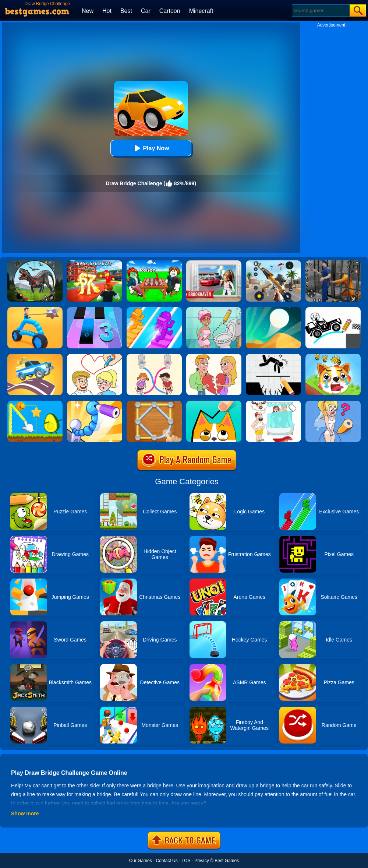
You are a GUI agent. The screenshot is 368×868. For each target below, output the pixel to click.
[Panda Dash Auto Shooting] (273, 263)
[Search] (320, 10)
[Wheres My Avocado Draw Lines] (35, 403)
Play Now (151, 148)
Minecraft (201, 11)
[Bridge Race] (154, 310)
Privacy (201, 861)
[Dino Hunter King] (35, 263)
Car (146, 11)
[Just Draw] (333, 403)
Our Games (141, 861)
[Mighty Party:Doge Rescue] (333, 356)
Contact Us (167, 861)
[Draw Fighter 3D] (95, 403)
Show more (25, 813)
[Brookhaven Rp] (214, 263)
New (88, 11)
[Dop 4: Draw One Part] (273, 403)
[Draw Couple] (214, 356)
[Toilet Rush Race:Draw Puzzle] (154, 356)
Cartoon (170, 11)
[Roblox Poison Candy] (154, 263)
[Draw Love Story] (95, 356)
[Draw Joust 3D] (35, 310)
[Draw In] (214, 403)
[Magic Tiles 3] (95, 310)
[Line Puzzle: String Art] (154, 403)
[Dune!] (273, 310)
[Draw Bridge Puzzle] (333, 310)
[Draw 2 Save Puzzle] (214, 310)
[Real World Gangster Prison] (333, 263)
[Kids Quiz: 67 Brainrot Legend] (95, 263)
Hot (107, 11)
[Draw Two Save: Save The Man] (273, 356)
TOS (186, 861)
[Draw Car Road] (35, 356)
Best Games (227, 861)
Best (126, 11)
